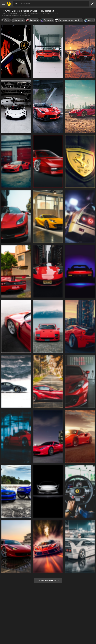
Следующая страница (48, 580)
